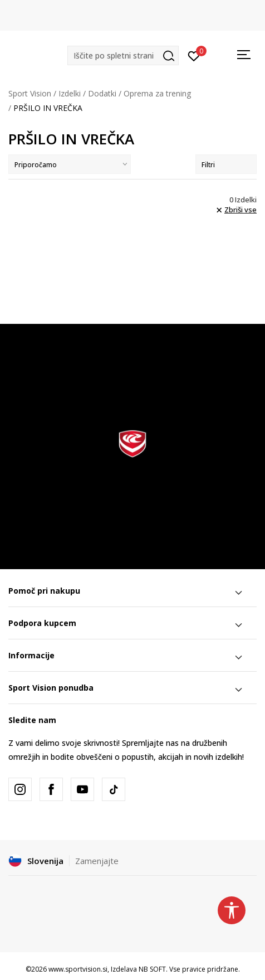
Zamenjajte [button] (97, 861)
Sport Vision (30, 93)
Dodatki (102, 93)
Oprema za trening (157, 93)
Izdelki (70, 93)
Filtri (226, 165)
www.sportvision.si (78, 969)
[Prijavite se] (194, 55)
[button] (123, 55)
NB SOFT (152, 969)
